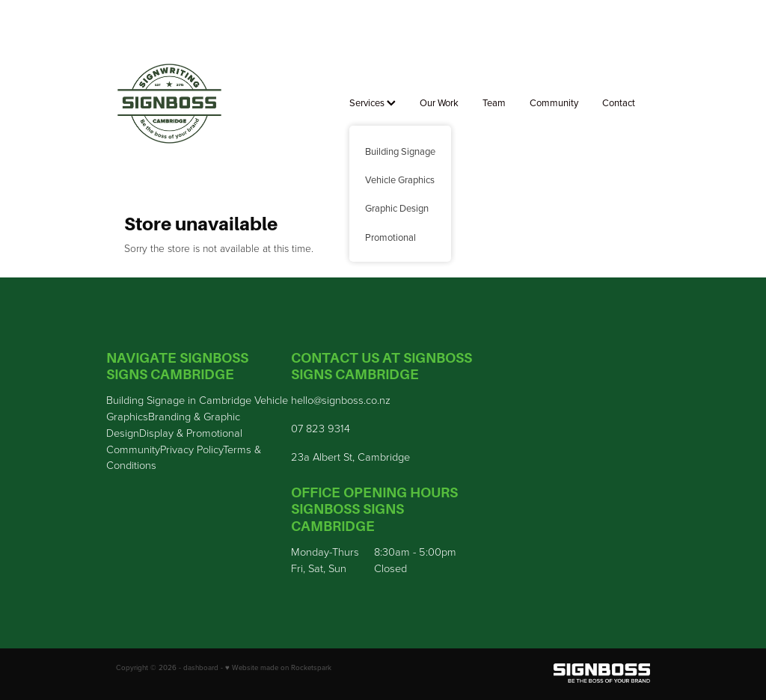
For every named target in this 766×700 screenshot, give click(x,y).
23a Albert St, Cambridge (350, 456)
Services (373, 102)
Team (494, 102)
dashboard (201, 667)
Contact (619, 102)
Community (554, 102)
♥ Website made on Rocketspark (278, 667)
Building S (129, 399)
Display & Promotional (191, 432)
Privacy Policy (191, 449)
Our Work (439, 102)
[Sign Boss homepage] (169, 104)
